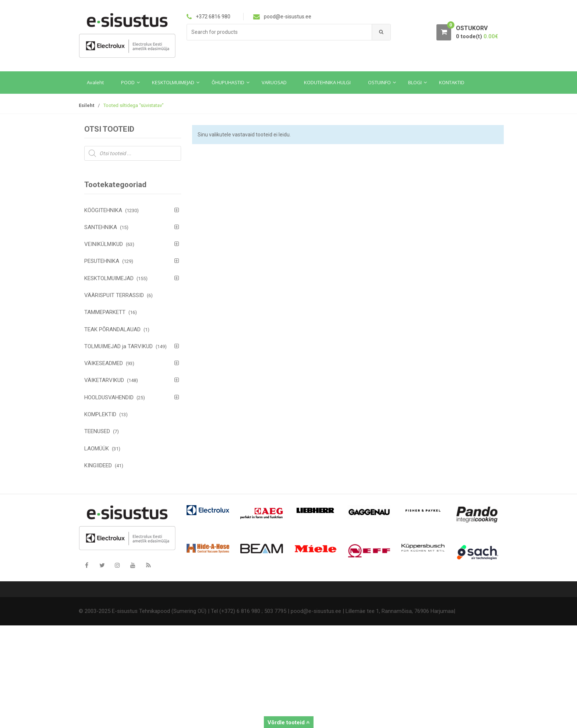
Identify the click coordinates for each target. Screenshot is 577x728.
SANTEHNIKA (101, 227)
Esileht (86, 105)
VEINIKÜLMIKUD (104, 244)
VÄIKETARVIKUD (104, 380)
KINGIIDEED (98, 465)
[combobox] (279, 32)
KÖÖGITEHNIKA (103, 210)
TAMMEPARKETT (105, 312)
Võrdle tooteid (289, 722)
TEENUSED (97, 431)
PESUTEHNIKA (102, 261)
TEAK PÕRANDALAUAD (112, 329)
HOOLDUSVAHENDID (109, 397)
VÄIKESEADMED (104, 363)
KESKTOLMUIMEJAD (109, 278)
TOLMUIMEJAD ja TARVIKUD (118, 346)
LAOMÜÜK (97, 449)
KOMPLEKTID (100, 414)
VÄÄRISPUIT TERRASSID (114, 295)
